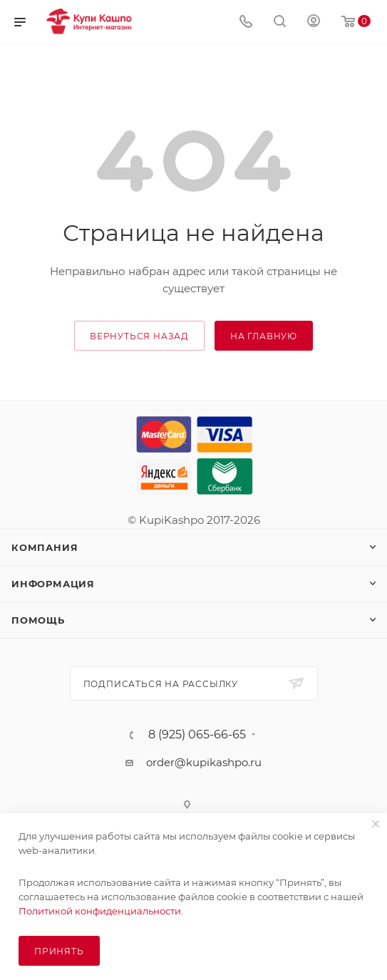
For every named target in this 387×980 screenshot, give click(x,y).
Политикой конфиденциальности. (101, 911)
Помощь (38, 620)
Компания (45, 547)
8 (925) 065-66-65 (197, 735)
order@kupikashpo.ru (204, 762)
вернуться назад (139, 336)
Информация (53, 584)
